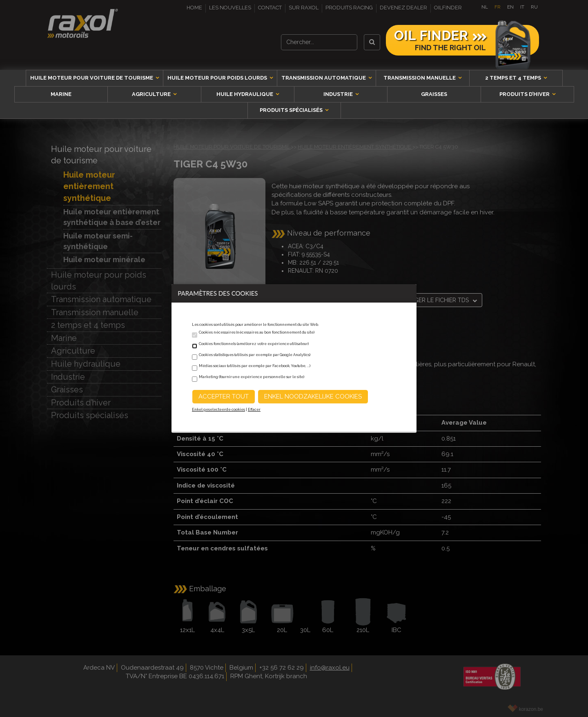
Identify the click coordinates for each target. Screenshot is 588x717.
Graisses (434, 94)
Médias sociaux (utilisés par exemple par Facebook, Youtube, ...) (255, 366)
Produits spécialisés (292, 110)
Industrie (339, 94)
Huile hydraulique (245, 94)
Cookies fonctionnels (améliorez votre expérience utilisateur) (254, 344)
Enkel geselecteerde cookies (218, 410)
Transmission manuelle (420, 78)
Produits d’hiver (525, 94)
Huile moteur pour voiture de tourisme (92, 78)
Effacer (254, 410)
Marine (61, 94)
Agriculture (152, 94)
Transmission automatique (324, 78)
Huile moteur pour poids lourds (218, 78)
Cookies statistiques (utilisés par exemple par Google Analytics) (255, 355)
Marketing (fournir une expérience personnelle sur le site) (252, 377)
